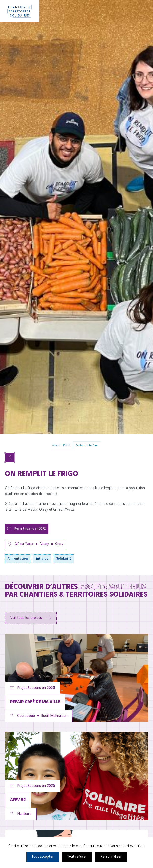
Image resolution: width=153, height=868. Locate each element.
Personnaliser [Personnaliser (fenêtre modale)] (111, 857)
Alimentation (18, 559)
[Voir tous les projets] (10, 458)
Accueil (56, 445)
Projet (66, 445)
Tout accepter (42, 857)
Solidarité (64, 559)
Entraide (42, 559)
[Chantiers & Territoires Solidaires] (20, 11)
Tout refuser (77, 857)
